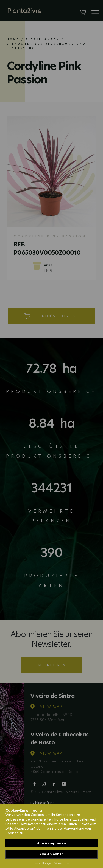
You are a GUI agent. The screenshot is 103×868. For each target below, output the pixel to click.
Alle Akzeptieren (51, 843)
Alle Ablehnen (51, 854)
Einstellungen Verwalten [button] (51, 863)
